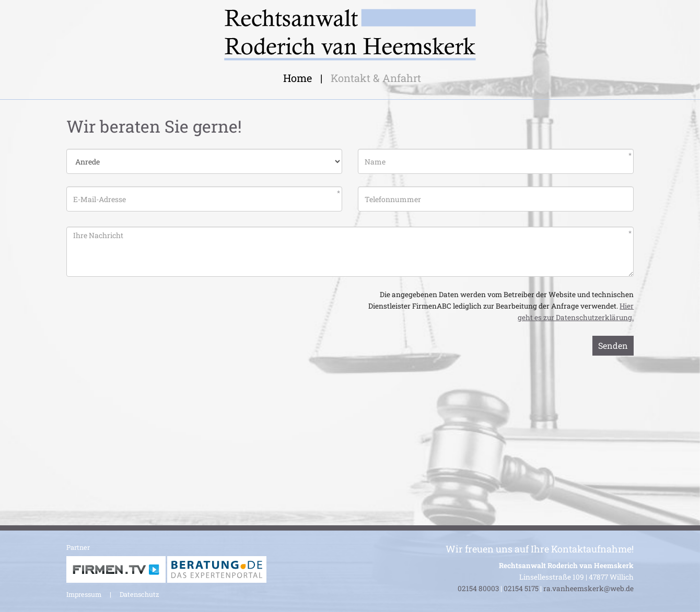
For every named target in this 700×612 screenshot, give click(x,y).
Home (297, 78)
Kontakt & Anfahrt (376, 78)
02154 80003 (478, 589)
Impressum (84, 594)
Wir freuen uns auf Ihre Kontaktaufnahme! (540, 549)
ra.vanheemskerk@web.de (588, 589)
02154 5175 (521, 589)
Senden (613, 345)
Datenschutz (139, 594)
